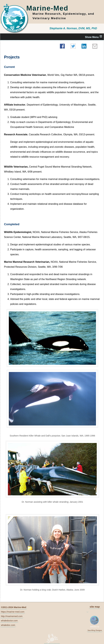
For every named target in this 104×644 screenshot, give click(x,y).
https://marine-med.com (13, 612)
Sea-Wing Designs (95, 630)
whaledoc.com (8, 625)
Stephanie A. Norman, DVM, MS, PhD (73, 28)
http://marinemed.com (12, 616)
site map (95, 607)
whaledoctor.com (9, 621)
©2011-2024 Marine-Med (14, 607)
